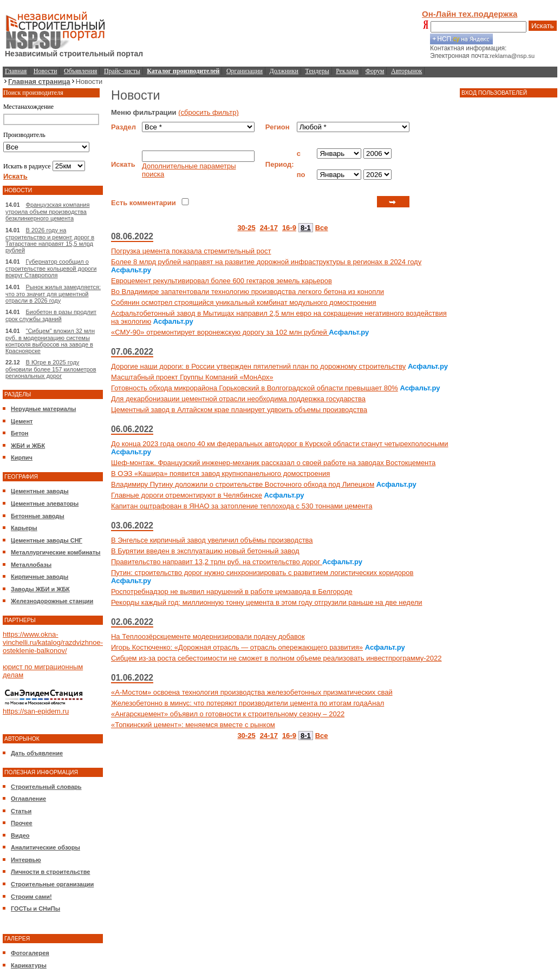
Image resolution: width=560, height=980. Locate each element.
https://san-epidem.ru (36, 711)
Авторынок (406, 71)
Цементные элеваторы (45, 504)
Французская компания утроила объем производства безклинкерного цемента (47, 211)
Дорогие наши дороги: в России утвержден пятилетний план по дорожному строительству (258, 366)
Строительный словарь (46, 787)
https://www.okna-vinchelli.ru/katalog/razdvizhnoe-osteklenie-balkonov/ (53, 642)
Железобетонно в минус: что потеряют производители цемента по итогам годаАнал (248, 703)
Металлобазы (31, 565)
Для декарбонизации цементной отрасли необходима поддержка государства (238, 399)
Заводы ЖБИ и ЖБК (40, 589)
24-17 (269, 228)
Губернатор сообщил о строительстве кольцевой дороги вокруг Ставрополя (51, 268)
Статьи (21, 811)
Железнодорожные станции (52, 601)
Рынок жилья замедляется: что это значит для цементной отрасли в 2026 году (53, 294)
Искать (543, 26)
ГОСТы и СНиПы (35, 909)
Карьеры (24, 528)
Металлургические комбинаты (56, 552)
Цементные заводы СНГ (47, 540)
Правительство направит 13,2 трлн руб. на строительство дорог (217, 562)
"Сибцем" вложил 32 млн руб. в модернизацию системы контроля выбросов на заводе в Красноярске (50, 341)
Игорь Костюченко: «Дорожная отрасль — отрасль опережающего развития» (237, 647)
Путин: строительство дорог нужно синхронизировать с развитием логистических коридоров (262, 573)
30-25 (246, 228)
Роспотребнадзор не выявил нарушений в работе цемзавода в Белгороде (232, 592)
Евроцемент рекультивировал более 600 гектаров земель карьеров (222, 281)
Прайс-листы (122, 71)
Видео (20, 835)
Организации (245, 71)
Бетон (19, 433)
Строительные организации (52, 884)
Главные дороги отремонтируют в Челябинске (187, 495)
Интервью (26, 860)
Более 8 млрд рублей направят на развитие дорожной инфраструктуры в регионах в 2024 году (266, 262)
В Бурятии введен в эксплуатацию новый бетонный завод (205, 551)
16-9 (289, 228)
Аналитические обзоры (45, 847)
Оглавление (28, 799)
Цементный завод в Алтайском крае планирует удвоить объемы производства (239, 410)
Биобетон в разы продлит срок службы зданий (51, 315)
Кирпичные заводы (40, 577)
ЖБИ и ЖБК (28, 446)
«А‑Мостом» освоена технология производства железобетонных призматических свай (252, 692)
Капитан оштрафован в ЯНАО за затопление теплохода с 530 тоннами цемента (242, 506)
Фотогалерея (30, 953)
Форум (375, 71)
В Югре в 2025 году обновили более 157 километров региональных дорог (51, 369)
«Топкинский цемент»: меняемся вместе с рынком (193, 725)
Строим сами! (31, 897)
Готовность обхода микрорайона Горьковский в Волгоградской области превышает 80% (255, 388)
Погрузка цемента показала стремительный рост (191, 251)
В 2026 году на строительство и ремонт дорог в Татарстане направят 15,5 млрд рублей (50, 240)
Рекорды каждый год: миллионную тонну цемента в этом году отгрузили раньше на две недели (267, 602)
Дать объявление (37, 753)
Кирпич (22, 458)
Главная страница (39, 81)
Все (322, 228)
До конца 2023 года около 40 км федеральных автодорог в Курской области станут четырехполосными (280, 444)
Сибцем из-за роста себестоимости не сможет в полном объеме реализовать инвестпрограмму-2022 (276, 658)
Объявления (80, 71)
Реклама (347, 71)
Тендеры (317, 71)
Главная (16, 71)
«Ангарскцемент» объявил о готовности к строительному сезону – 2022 (228, 714)
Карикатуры (29, 965)
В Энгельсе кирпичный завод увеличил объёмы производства (212, 540)
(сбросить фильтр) (209, 112)
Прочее (22, 823)
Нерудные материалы (43, 409)
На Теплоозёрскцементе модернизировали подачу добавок (208, 636)
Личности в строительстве (50, 872)
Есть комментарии (144, 203)
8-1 (306, 228)
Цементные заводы (40, 491)
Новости (45, 71)
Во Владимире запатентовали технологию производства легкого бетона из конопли (248, 292)
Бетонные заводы (38, 516)
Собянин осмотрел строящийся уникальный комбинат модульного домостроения (244, 302)
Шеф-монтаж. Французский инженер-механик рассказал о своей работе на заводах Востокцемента (273, 463)
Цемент (22, 421)
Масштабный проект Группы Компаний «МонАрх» (192, 377)
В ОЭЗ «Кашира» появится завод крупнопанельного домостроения (220, 473)
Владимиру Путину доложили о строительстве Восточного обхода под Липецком (243, 484)
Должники (284, 71)
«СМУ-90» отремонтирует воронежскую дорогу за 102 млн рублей (220, 332)
